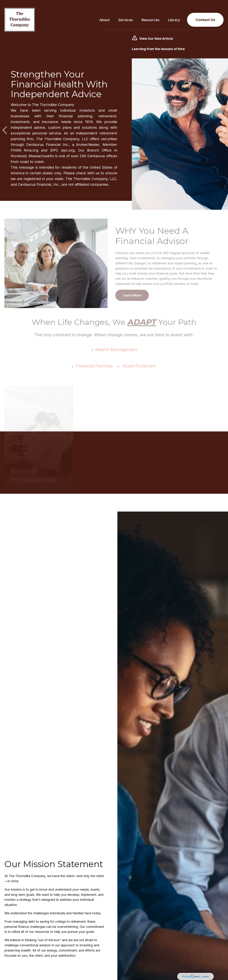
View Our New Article (156, 34)
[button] (104, 15)
